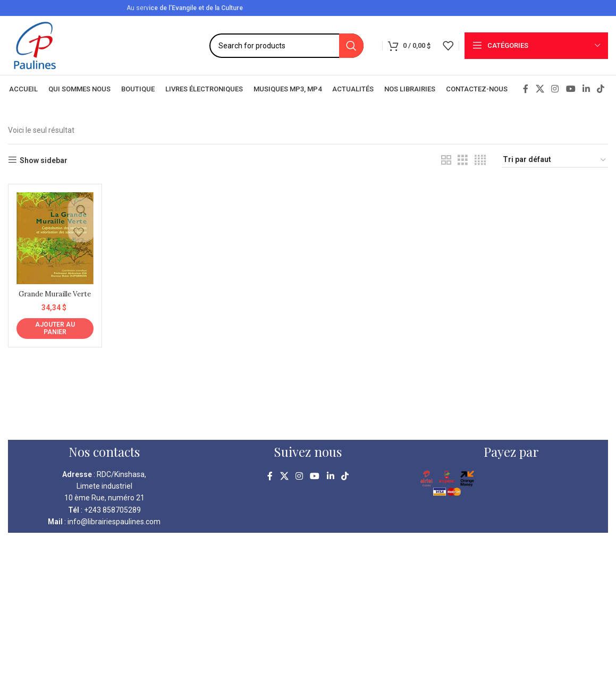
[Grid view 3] (463, 160)
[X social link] (540, 89)
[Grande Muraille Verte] (54, 237)
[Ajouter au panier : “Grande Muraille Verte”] (54, 335)
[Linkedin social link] (586, 89)
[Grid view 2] (446, 160)
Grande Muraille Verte (54, 296)
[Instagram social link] (555, 89)
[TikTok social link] (601, 89)
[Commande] (555, 160)
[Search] (286, 46)
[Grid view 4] (480, 160)
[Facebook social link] (526, 89)
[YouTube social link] (571, 89)
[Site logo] (35, 45)
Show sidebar (44, 160)
